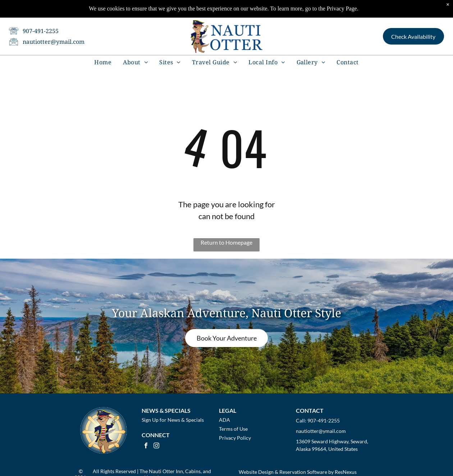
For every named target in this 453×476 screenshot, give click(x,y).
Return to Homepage (226, 242)
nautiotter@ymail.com (54, 31)
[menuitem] (103, 51)
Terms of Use (233, 429)
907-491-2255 (41, 20)
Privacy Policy (235, 438)
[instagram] (156, 446)
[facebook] (146, 446)
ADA (225, 420)
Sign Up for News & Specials (173, 420)
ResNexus (346, 472)
